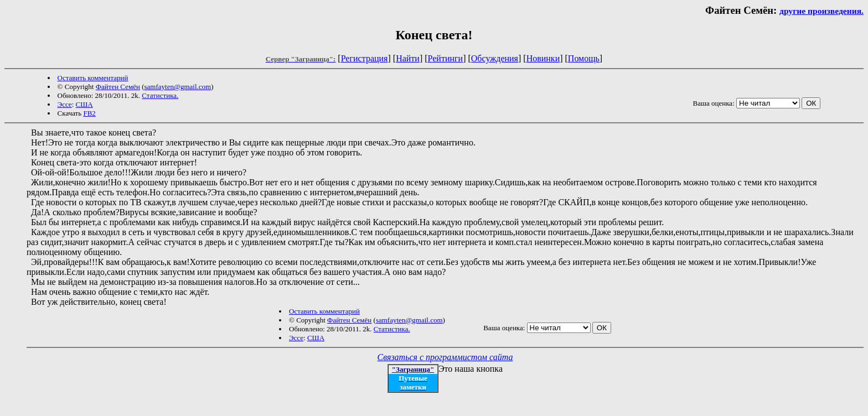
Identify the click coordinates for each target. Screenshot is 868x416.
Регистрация (365, 58)
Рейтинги (446, 58)
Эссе (65, 104)
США (84, 104)
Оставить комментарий (93, 78)
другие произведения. (821, 11)
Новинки (543, 58)
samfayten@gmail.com (178, 87)
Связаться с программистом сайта (445, 357)
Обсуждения (495, 58)
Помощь (584, 58)
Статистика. (160, 95)
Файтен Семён (118, 87)
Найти (408, 58)
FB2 (89, 113)
